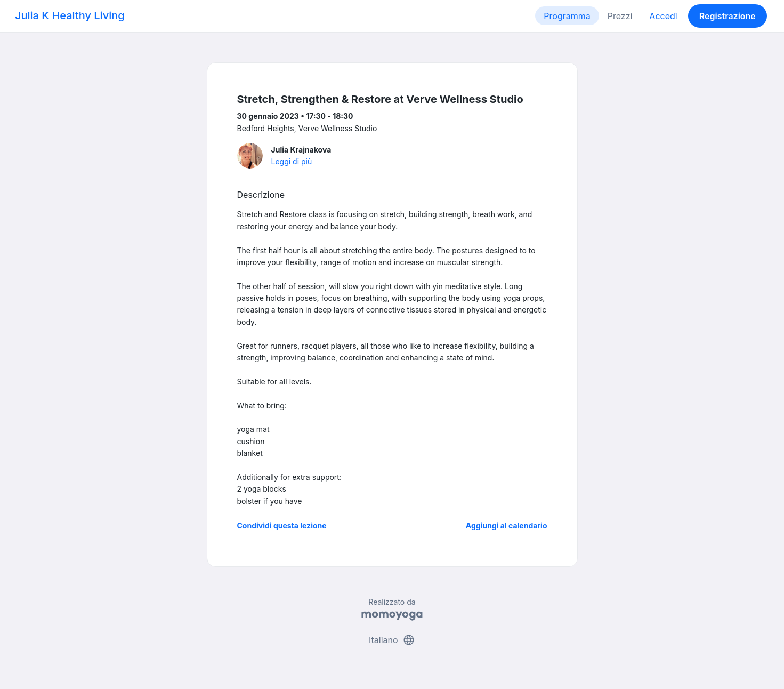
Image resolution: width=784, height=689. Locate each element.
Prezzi (620, 16)
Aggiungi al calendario (507, 526)
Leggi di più (292, 161)
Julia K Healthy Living (70, 15)
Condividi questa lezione (282, 526)
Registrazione (728, 16)
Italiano (392, 640)
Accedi (663, 16)
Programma (567, 16)
